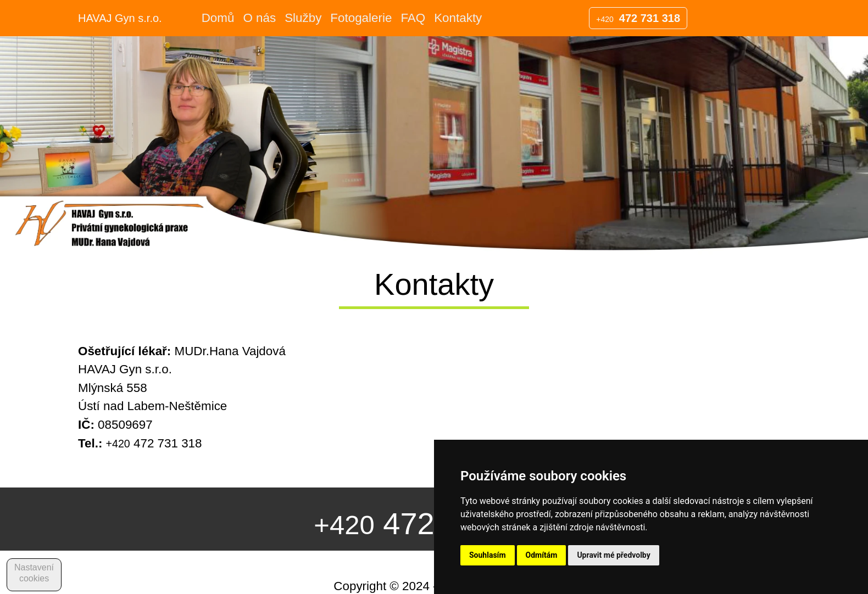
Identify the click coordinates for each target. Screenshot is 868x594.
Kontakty (458, 18)
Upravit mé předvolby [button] (613, 555)
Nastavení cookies (34, 573)
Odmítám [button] (542, 555)
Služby (303, 18)
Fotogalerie (361, 18)
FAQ (413, 18)
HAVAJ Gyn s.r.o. (120, 18)
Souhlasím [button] (488, 555)
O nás (259, 18)
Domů (218, 18)
